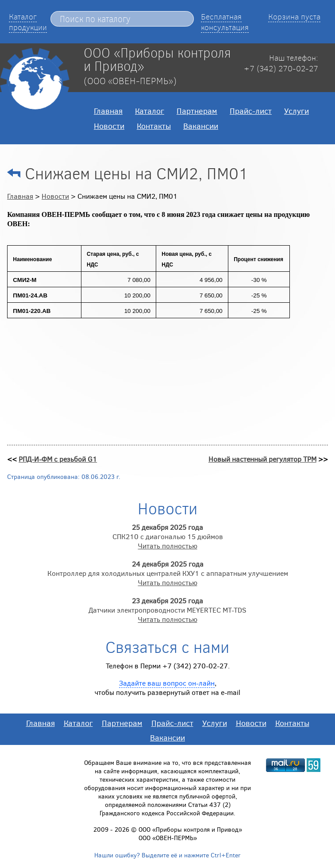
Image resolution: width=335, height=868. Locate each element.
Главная (108, 111)
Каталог (150, 111)
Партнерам (197, 111)
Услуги (296, 111)
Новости (109, 126)
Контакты (154, 126)
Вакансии (201, 126)
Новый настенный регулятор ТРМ (262, 459)
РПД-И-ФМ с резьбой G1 (58, 459)
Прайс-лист (251, 111)
